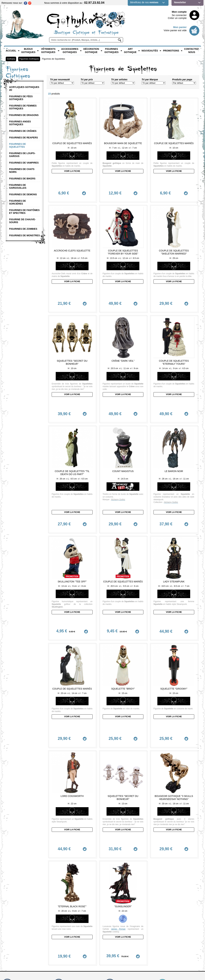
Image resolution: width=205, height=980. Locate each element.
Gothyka (11, 59)
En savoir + (58, 901)
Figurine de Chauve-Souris (22, 221)
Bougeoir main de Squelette (123, 143)
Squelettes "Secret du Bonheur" (72, 329)
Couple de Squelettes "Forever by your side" (123, 235)
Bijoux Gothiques (28, 51)
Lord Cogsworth (72, 711)
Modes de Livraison (115, 892)
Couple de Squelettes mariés (123, 527)
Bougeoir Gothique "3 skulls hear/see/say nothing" (174, 712)
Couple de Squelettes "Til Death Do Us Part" (72, 425)
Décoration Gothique (91, 51)
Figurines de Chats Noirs (22, 171)
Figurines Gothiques (111, 51)
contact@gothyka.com (16, 894)
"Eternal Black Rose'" (72, 807)
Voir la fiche (72, 171)
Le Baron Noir (174, 424)
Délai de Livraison (114, 889)
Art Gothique (130, 51)
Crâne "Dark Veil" (123, 327)
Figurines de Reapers (23, 138)
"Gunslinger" (123, 807)
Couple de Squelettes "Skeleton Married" (174, 235)
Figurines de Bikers (22, 179)
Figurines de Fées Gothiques (21, 98)
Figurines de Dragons (24, 115)
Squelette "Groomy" (174, 620)
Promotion (72, 522)
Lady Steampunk (174, 527)
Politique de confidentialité (170, 932)
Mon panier (180, 27)
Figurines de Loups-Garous (22, 155)
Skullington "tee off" (72, 527)
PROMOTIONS (171, 51)
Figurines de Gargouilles (18, 186)
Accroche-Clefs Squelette (72, 234)
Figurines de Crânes (23, 131)
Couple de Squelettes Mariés (72, 143)
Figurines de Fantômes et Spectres (24, 212)
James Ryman (118, 830)
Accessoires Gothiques (70, 51)
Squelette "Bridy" (123, 620)
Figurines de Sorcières (18, 202)
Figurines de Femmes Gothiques (23, 107)
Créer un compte (177, 18)
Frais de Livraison (114, 894)
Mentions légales (165, 927)
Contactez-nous (192, 51)
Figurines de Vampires (24, 163)
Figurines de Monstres (24, 235)
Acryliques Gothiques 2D (24, 89)
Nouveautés (150, 51)
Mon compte (179, 12)
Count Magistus (123, 424)
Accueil (11, 51)
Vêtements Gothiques (48, 51)
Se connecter (179, 15)
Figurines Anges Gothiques (20, 123)
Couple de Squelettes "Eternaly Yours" (174, 329)
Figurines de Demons (23, 194)
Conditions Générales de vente (172, 929)
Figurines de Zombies (23, 229)
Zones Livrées (113, 897)
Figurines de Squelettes (54, 59)
